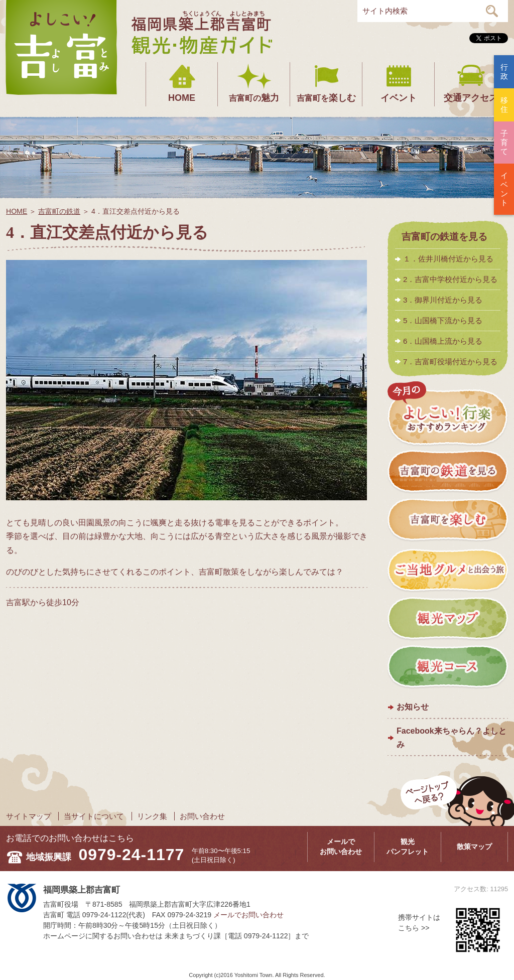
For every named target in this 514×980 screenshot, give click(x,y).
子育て (504, 142)
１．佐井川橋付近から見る (448, 259)
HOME (182, 98)
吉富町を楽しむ (448, 521)
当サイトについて (94, 816)
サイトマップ (29, 816)
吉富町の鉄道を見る (444, 237)
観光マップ (448, 619)
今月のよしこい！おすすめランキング (448, 414)
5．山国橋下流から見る (443, 320)
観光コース (448, 667)
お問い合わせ (202, 816)
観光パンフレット (408, 847)
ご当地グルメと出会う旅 (448, 570)
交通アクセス (471, 98)
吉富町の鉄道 (59, 211)
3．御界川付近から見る (443, 300)
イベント (399, 98)
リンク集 (152, 816)
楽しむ (326, 98)
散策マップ (474, 847)
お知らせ (413, 707)
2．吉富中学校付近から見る (450, 279)
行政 (504, 72)
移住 (504, 105)
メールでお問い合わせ (341, 847)
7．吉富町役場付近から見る (450, 362)
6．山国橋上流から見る (443, 341)
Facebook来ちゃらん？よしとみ (452, 738)
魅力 (254, 98)
